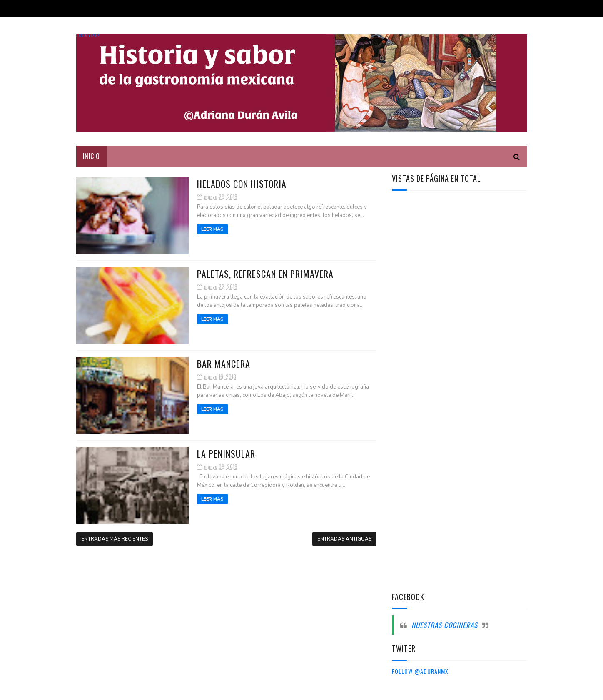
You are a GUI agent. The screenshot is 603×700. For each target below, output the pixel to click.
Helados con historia (242, 184)
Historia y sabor (88, 36)
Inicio (91, 156)
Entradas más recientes (115, 539)
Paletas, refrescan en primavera (265, 274)
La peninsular (226, 453)
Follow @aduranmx (420, 671)
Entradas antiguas (344, 539)
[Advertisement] (454, 330)
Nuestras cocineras (445, 625)
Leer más (212, 229)
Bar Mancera (224, 364)
